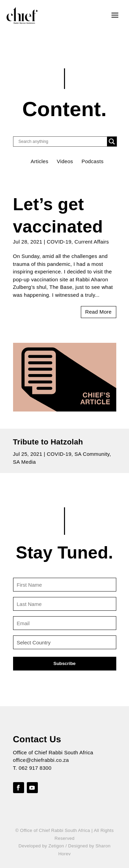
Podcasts (93, 161)
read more (99, 312)
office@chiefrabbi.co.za (41, 760)
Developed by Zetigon (41, 846)
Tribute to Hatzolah (48, 442)
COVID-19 (59, 242)
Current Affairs (92, 242)
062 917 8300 (35, 768)
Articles (40, 161)
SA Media (25, 462)
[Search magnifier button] (112, 142)
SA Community (92, 454)
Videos (65, 161)
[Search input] (62, 142)
